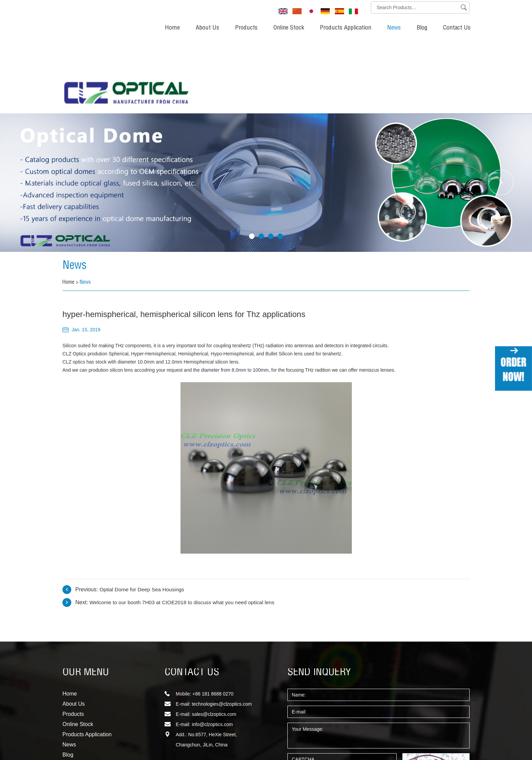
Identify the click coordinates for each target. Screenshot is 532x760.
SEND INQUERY (319, 600)
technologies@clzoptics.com (222, 631)
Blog (422, 28)
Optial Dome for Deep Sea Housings (143, 517)
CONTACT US (192, 600)
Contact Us (457, 28)
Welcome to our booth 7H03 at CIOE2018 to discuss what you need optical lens (185, 530)
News (394, 28)
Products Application (346, 28)
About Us (207, 28)
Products (246, 28)
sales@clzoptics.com (214, 642)
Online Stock (289, 28)
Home (172, 28)
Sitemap (71, 735)
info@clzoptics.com (212, 652)
